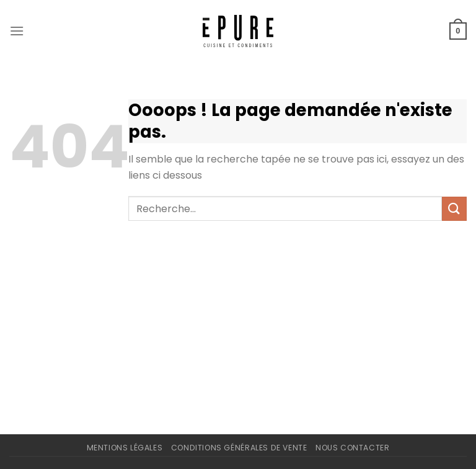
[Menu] (17, 31)
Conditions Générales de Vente (239, 448)
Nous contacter (353, 448)
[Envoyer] (454, 209)
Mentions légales (125, 448)
